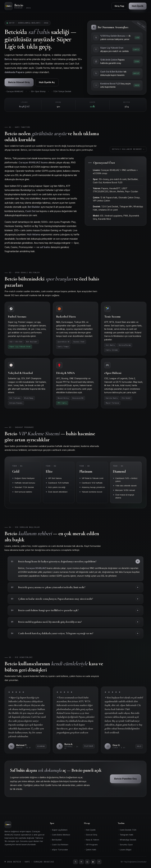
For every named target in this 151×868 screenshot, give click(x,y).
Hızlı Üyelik (90, 830)
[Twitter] (75, 862)
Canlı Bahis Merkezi (60, 835)
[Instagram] (87, 862)
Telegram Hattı (125, 835)
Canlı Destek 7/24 (127, 830)
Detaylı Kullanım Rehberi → (128, 151)
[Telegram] (81, 862)
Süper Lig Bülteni (59, 830)
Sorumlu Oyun (125, 845)
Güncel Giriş (91, 835)
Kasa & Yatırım (91, 840)
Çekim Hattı (90, 849)
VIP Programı (91, 845)
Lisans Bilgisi (125, 849)
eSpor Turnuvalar (59, 849)
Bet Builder (56, 840)
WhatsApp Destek (127, 840)
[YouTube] (93, 862)
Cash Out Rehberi (59, 845)
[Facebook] (99, 862)
